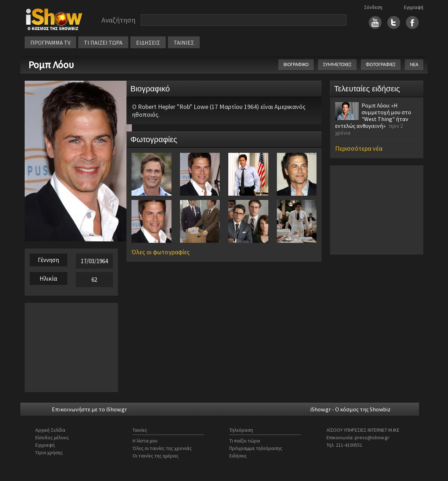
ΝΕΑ (414, 64)
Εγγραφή (414, 7)
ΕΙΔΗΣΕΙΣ (148, 42)
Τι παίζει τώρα (245, 441)
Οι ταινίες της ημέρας (156, 456)
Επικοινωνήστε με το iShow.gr (89, 409)
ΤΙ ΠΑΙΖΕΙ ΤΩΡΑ (103, 42)
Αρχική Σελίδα (50, 430)
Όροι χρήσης (49, 452)
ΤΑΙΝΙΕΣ (184, 42)
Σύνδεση (373, 7)
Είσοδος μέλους (52, 437)
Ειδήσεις (238, 456)
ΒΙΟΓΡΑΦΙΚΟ (296, 64)
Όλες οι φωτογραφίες (161, 252)
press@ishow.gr (372, 437)
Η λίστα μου (145, 441)
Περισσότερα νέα (359, 148)
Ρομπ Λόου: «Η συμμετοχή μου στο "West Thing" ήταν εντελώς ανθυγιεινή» (373, 116)
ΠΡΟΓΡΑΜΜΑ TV (50, 42)
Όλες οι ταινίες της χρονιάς (162, 448)
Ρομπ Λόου (51, 65)
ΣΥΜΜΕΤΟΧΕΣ (337, 64)
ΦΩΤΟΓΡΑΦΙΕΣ (381, 64)
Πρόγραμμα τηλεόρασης (256, 448)
